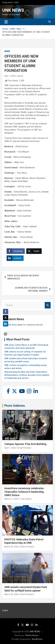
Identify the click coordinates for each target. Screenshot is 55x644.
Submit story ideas (13, 325)
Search (48, 305)
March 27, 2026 (12, 499)
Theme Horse (31, 635)
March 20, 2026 (12, 594)
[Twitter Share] (34, 251)
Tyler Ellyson (26, 499)
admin (20, 76)
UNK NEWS (13, 10)
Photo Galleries (15, 406)
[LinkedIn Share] (15, 258)
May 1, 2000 (10, 76)
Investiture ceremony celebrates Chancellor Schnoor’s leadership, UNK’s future (24, 492)
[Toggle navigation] (6, 22)
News (7, 51)
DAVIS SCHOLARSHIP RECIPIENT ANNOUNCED (23, 277)
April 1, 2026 (10, 448)
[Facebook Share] (16, 251)
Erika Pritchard (24, 448)
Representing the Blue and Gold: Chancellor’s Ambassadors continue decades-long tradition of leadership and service (27, 375)
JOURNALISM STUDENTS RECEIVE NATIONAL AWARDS (31, 289)
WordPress (37, 639)
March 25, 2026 (12, 547)
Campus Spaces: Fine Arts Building (25, 444)
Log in (5, 610)
